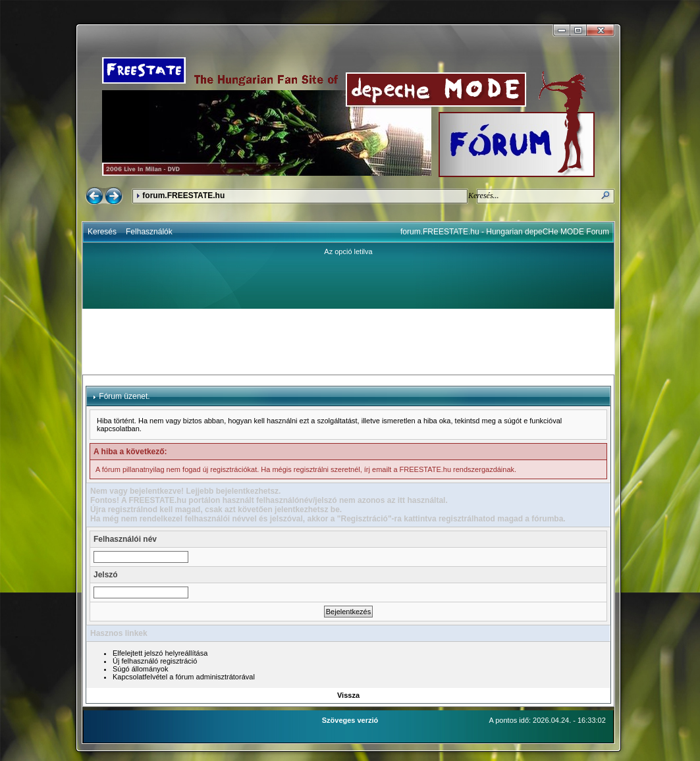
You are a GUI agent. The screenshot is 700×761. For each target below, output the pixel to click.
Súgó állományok (140, 669)
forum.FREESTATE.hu (183, 196)
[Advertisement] (348, 342)
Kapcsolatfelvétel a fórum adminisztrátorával (184, 677)
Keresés (102, 232)
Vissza (348, 695)
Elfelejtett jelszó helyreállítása (160, 653)
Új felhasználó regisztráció (155, 661)
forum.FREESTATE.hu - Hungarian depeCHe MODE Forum (505, 232)
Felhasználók (149, 232)
